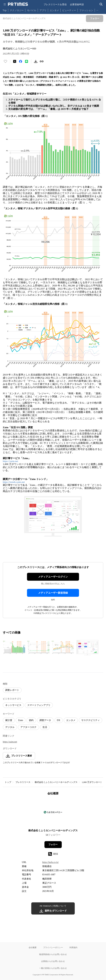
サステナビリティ (91, 720)
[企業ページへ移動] (53, 813)
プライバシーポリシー (53, 947)
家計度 (9, 720)
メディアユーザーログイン (53, 577)
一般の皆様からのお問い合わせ (53, 968)
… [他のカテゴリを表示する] (97, 10)
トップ (8, 782)
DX (59, 720)
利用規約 (73, 947)
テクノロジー (17, 10)
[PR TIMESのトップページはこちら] (18, 4)
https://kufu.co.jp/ (51, 862)
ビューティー (69, 10)
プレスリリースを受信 (55, 4)
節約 (31, 720)
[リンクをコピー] (42, 61)
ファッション (86, 10)
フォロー (53, 845)
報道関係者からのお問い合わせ (53, 954)
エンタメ (54, 10)
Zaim (21, 720)
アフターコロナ (28, 727)
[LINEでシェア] (26, 61)
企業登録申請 (77, 4)
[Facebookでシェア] (21, 61)
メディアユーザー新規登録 (53, 593)
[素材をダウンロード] (36, 61)
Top (5, 10)
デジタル (10, 727)
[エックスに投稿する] (15, 61)
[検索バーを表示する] (101, 4)
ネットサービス (13, 705)
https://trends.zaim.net (14, 482)
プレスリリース (23, 782)
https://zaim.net (10, 461)
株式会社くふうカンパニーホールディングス (56, 782)
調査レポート (12, 690)
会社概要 (33, 947)
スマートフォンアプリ (39, 705)
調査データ (45, 720)
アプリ (43, 10)
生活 (45, 727)
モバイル (32, 10)
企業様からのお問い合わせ (53, 961)
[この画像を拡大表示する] (14, 648)
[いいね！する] (5, 61)
